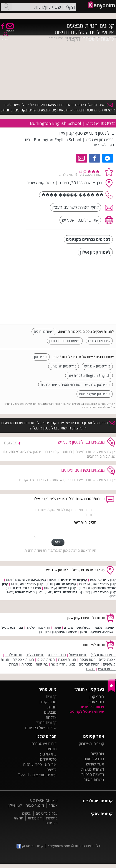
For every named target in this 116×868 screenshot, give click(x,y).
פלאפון (98, 628)
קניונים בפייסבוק (91, 744)
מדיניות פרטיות (93, 774)
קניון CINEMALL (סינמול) (31, 580)
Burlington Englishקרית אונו (89, 375)
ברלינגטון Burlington (95, 394)
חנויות (91, 26)
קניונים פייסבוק (30, 846)
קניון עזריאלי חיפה (31, 584)
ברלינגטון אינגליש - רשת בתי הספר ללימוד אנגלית (75, 385)
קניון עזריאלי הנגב (104, 584)
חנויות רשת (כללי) (103, 655)
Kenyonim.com (59, 846)
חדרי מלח (44, 628)
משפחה (90, 39)
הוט (21, 628)
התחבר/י (5, 38)
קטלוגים (79, 32)
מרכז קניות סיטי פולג (28, 588)
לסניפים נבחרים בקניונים (88, 239)
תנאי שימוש (95, 764)
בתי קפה (42, 664)
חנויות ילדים (14, 655)
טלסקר (30, 628)
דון (41, 632)
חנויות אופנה (67, 659)
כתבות (107, 39)
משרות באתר (94, 780)
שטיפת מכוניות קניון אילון (61, 632)
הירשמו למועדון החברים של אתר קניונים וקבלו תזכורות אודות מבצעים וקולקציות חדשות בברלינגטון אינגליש (58, 425)
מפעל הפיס (83, 628)
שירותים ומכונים (99, 341)
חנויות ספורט (57, 655)
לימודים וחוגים (44, 331)
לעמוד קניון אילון (95, 252)
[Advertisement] (81, 291)
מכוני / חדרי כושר (63, 664)
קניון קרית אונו (67, 588)
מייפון (84, 632)
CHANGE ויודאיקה (102, 632)
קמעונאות (35, 818)
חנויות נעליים (35, 655)
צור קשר (98, 754)
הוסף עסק (96, 702)
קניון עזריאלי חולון (65, 584)
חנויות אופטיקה (23, 659)
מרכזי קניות (48, 702)
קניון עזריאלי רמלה (66, 592)
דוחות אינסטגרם (44, 744)
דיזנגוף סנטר (35, 805)
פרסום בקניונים (92, 707)
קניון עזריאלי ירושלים (74, 580)
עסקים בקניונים (47, 813)
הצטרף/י (10, 29)
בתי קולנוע (48, 754)
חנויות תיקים (46, 659)
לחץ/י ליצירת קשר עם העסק (75, 207)
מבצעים (75, 26)
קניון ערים (109, 580)
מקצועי (73, 39)
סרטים (52, 749)
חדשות (62, 32)
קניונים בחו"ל (46, 723)
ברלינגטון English (64, 366)
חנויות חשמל (78, 655)
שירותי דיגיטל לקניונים (87, 711)
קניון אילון (15, 805)
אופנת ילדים (107, 659)
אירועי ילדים (102, 32)
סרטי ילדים (48, 759)
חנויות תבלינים (89, 664)
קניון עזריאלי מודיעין (103, 592)
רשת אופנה (87, 659)
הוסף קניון (96, 697)
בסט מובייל (8, 628)
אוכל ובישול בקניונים (41, 728)
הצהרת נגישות (93, 769)
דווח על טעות (94, 759)
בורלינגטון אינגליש (97, 366)
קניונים (107, 26)
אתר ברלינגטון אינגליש (80, 220)
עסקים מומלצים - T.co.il (37, 775)
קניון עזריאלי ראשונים (28, 592)
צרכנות (51, 717)
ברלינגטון (41, 357)
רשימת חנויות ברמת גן (65, 341)
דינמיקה (110, 628)
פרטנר (57, 628)
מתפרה (69, 628)
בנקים (90, 669)
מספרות (27, 664)
